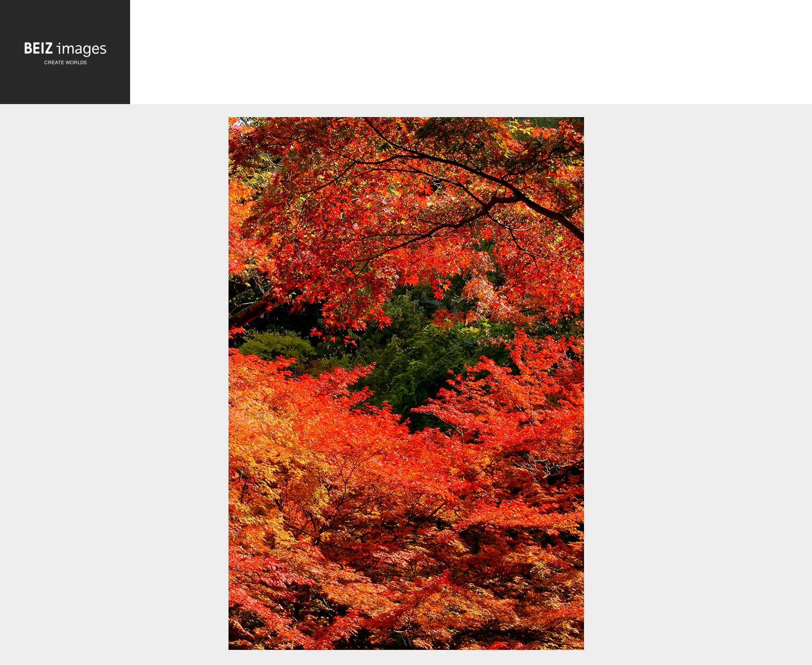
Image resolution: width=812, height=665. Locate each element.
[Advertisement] (471, 53)
